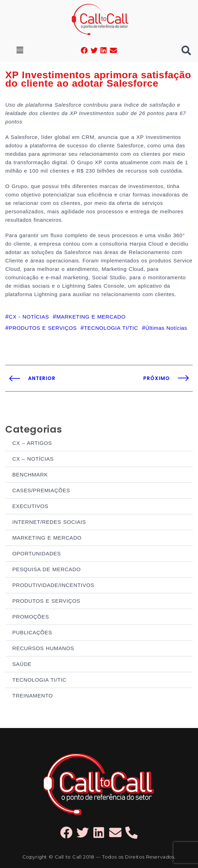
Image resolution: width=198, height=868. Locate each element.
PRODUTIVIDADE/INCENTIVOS (53, 585)
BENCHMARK (30, 475)
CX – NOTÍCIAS (33, 459)
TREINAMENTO (33, 696)
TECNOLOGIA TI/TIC (39, 680)
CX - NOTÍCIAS (29, 317)
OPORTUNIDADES (37, 553)
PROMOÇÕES (31, 617)
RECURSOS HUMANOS (43, 648)
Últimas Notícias (166, 328)
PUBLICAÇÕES (32, 632)
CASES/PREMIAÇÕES (41, 490)
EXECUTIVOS (30, 506)
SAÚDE (22, 664)
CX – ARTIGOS (32, 443)
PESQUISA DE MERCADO (47, 569)
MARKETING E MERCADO (47, 538)
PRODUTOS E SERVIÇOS (46, 601)
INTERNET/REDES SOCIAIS (49, 522)
